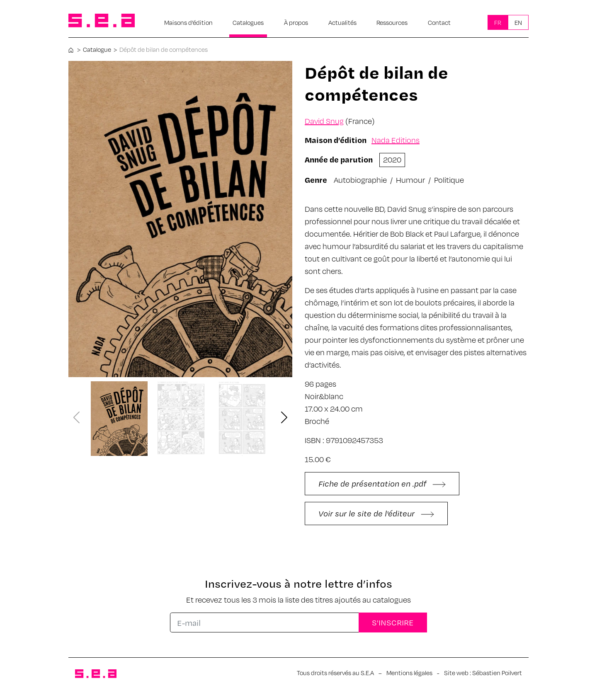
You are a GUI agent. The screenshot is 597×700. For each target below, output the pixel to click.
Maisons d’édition (188, 22)
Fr (498, 22)
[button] (284, 418)
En (518, 22)
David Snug (324, 121)
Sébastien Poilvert (497, 673)
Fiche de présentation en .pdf (382, 483)
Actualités (342, 22)
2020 (392, 159)
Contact (439, 22)
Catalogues (248, 22)
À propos (296, 22)
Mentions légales (409, 673)
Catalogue (97, 49)
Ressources (392, 22)
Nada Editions (396, 140)
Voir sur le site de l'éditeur (376, 513)
